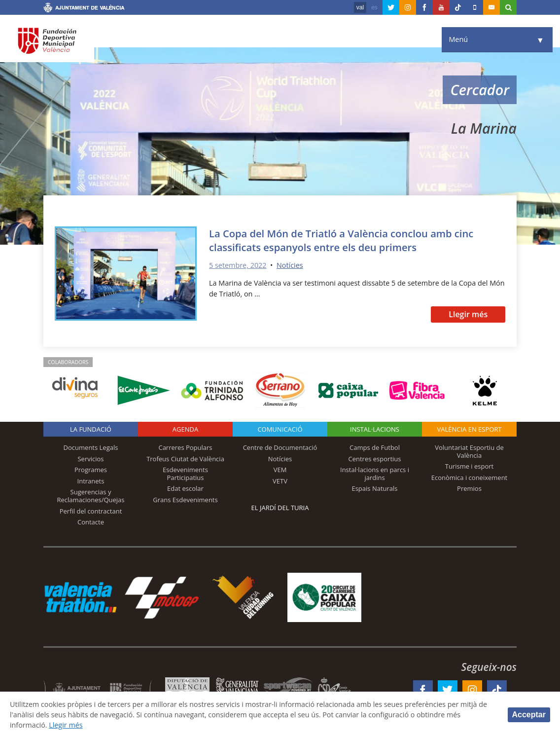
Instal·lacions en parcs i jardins (375, 474)
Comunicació (280, 429)
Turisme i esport (470, 466)
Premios (469, 488)
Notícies (290, 265)
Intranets (91, 481)
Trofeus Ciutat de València (185, 459)
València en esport (469, 429)
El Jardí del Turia (280, 508)
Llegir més (468, 314)
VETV (280, 481)
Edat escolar (185, 488)
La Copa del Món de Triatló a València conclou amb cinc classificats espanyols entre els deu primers (341, 240)
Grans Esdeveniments (185, 500)
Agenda (185, 429)
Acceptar (529, 715)
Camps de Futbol (375, 447)
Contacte (91, 522)
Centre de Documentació (280, 447)
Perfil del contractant (91, 511)
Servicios (90, 459)
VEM (280, 470)
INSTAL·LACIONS (375, 429)
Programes (91, 470)
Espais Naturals (374, 488)
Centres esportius (375, 459)
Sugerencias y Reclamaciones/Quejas (91, 496)
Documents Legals (91, 447)
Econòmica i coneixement (470, 478)
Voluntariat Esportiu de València (469, 451)
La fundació (91, 429)
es (374, 7)
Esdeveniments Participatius (185, 474)
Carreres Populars (185, 447)
